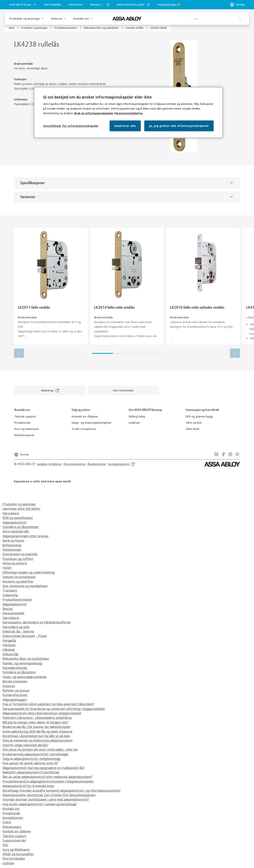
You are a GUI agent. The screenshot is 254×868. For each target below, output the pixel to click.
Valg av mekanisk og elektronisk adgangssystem (38, 740)
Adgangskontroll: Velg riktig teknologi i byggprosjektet (42, 713)
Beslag (7, 609)
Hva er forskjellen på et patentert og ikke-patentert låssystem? (48, 704)
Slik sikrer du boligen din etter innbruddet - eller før (40, 749)
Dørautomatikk (13, 613)
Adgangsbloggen (15, 700)
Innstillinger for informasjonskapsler (71, 126)
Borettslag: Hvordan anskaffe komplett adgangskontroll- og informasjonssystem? (62, 790)
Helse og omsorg (15, 563)
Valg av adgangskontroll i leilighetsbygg (31, 759)
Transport (10, 590)
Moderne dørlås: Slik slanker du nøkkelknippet (36, 727)
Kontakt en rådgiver (17, 831)
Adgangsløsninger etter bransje (25, 536)
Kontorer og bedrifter (18, 581)
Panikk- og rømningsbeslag (22, 663)
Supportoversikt (14, 840)
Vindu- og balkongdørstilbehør (25, 677)
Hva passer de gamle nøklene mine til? (30, 763)
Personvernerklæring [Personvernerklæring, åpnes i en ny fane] (128, 113)
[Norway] (237, 5)
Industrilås (10, 654)
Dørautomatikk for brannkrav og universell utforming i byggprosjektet (54, 709)
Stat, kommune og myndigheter (25, 586)
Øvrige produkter (15, 681)
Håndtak (9, 650)
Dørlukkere (11, 513)
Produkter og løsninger (25, 19)
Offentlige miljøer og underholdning (29, 572)
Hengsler (9, 645)
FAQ (5, 845)
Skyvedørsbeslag (15, 668)
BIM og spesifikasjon (18, 518)
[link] (53, 5)
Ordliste (8, 863)
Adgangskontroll (15, 522)
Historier (57, 19)
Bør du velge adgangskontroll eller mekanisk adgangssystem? (47, 777)
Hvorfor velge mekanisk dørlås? (25, 745)
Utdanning (10, 595)
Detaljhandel (12, 550)
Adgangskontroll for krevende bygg (28, 786)
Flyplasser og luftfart (18, 559)
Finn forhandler (14, 858)
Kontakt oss (81, 19)
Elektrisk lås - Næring (18, 631)
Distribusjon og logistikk (20, 554)
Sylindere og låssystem (19, 672)
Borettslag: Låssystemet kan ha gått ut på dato (36, 736)
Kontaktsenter (13, 818)
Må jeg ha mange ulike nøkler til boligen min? (35, 722)
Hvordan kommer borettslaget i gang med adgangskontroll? (46, 799)
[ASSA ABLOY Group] (23, 5)
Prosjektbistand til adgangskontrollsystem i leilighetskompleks (48, 781)
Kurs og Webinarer (16, 850)
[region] (128, 113)
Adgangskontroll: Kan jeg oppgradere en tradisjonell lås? (44, 768)
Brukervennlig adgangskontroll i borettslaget (35, 754)
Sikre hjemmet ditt (16, 531)
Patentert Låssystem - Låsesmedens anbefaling (37, 718)
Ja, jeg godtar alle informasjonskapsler (179, 126)
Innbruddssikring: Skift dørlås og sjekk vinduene (37, 731)
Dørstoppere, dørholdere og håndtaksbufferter (37, 622)
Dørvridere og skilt (16, 627)
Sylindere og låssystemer (21, 527)
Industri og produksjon (19, 577)
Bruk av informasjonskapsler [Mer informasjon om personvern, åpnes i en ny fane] (94, 113)
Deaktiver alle (125, 126)
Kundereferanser (15, 695)
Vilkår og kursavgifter (18, 854)
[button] (43, 19)
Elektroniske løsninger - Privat (25, 636)
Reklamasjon (12, 827)
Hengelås (9, 641)
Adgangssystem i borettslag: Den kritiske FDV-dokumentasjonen (49, 795)
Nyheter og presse (16, 690)
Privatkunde (11, 813)
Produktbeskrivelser (17, 600)
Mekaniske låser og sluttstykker (26, 659)
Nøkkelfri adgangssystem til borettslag (31, 772)
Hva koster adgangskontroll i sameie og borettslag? (40, 804)
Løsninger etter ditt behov (21, 509)
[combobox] (218, 19)
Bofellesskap (12, 545)
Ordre (7, 822)
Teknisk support (14, 836)
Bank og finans (13, 540)
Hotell (7, 568)
